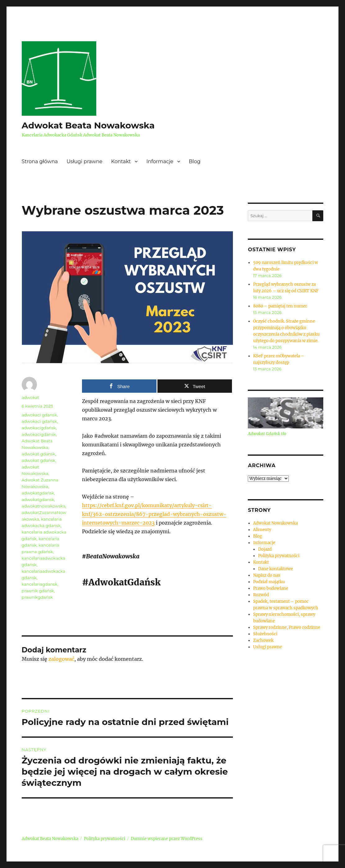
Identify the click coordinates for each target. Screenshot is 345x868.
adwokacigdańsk (39, 428)
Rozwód (261, 595)
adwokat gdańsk (39, 460)
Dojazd (265, 549)
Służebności (265, 634)
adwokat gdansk (39, 454)
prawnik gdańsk (38, 591)
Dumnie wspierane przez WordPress (167, 839)
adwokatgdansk (38, 499)
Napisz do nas (267, 575)
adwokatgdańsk (38, 493)
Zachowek (263, 640)
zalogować (61, 659)
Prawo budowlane (271, 588)
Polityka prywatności (279, 556)
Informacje (160, 161)
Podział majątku (269, 582)
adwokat (30, 397)
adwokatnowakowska (44, 506)
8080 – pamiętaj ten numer (280, 306)
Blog (195, 161)
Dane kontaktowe (275, 569)
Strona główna (40, 161)
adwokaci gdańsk (39, 421)
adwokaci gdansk (39, 415)
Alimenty (262, 530)
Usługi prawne (84, 161)
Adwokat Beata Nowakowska (88, 125)
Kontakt (121, 161)
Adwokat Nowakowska (275, 523)
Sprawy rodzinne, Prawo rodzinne (287, 627)
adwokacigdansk (39, 434)
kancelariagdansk (40, 584)
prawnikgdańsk (37, 597)
